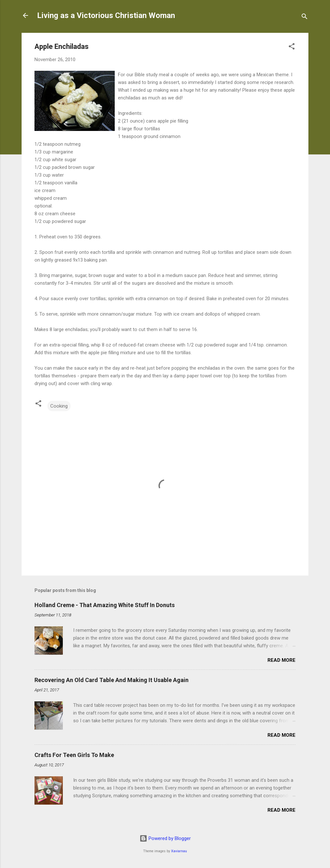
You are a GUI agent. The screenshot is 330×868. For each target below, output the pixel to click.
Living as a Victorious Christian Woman (106, 15)
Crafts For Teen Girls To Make (74, 755)
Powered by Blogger (165, 838)
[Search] (305, 18)
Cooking (59, 406)
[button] (292, 47)
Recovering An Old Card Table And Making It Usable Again (112, 680)
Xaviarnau (179, 851)
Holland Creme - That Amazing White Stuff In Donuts (105, 605)
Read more (281, 660)
